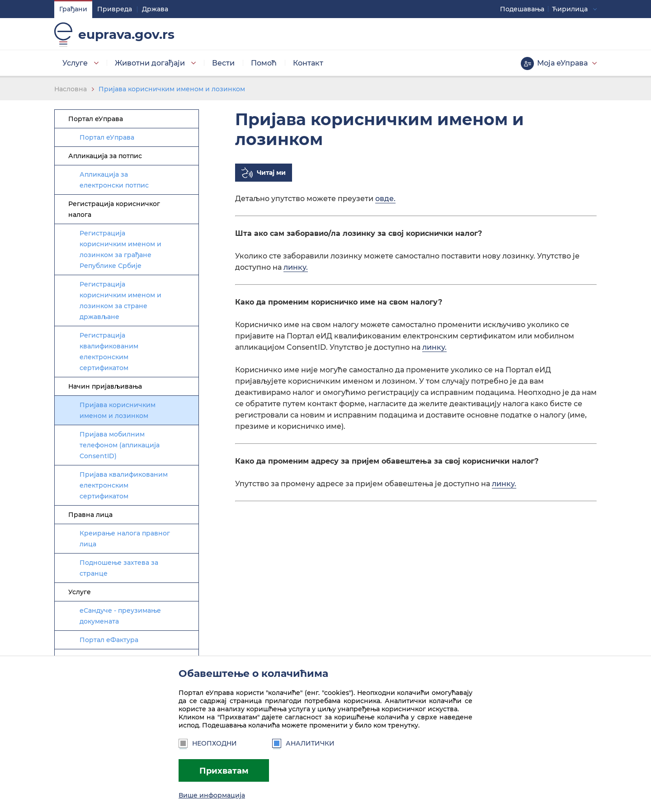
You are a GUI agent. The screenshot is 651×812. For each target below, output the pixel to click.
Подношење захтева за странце (119, 568)
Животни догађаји (150, 63)
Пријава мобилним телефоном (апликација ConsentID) (120, 445)
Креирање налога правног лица (125, 539)
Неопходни (208, 743)
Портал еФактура (109, 640)
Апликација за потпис (105, 156)
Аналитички (303, 743)
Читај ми (271, 173)
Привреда (115, 9)
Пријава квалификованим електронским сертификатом (124, 485)
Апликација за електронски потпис (114, 180)
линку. (296, 267)
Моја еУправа (562, 63)
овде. (385, 199)
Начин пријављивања (105, 386)
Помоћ (264, 63)
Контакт (308, 63)
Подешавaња (522, 9)
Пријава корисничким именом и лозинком (172, 89)
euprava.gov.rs (126, 34)
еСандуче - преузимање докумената (120, 616)
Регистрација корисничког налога (114, 209)
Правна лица (90, 515)
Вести (223, 63)
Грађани (73, 9)
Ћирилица (570, 9)
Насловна (71, 89)
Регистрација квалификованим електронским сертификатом (109, 352)
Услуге (75, 63)
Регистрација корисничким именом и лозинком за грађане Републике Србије (120, 249)
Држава (155, 9)
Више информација (212, 795)
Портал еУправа (96, 119)
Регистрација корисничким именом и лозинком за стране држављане (120, 300)
